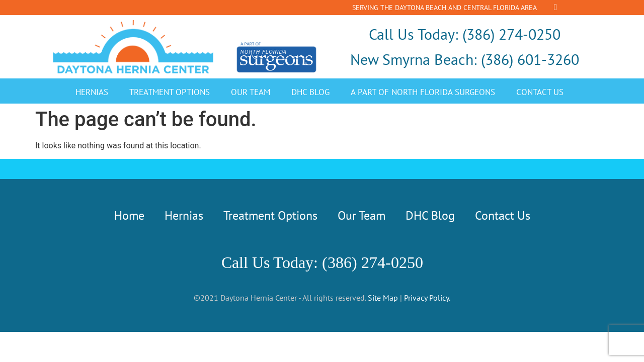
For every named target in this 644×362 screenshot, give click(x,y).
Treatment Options (170, 92)
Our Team (251, 92)
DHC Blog (310, 92)
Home (129, 215)
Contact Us (540, 92)
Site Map (383, 298)
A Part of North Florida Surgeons (423, 92)
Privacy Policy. (427, 298)
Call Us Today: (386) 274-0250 (465, 34)
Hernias (92, 92)
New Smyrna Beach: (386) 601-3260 (465, 59)
